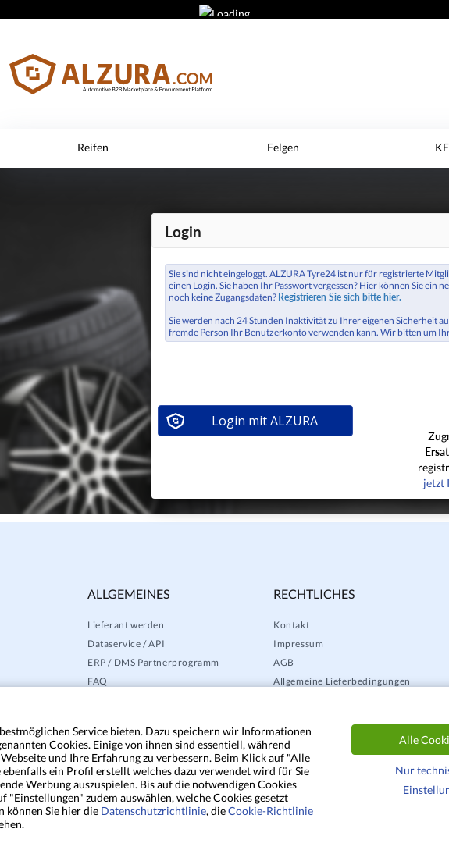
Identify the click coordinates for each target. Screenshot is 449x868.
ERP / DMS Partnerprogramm (153, 662)
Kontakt (291, 625)
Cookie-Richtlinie (271, 811)
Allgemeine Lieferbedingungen (342, 681)
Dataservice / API (126, 644)
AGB (284, 662)
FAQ (98, 681)
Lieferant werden (126, 625)
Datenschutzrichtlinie (153, 811)
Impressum (298, 644)
